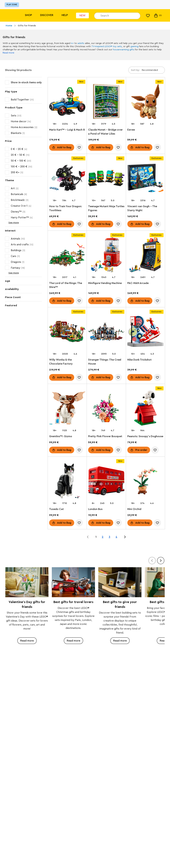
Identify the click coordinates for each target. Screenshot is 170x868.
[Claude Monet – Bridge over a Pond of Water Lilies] (106, 102)
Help (65, 15)
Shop (28, 15)
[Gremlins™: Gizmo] (67, 409)
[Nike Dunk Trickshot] (145, 332)
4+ (72, 43)
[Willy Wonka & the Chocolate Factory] (67, 332)
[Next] (161, 561)
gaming (134, 46)
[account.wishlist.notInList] (79, 147)
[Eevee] (145, 102)
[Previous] (152, 561)
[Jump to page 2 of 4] (125, 537)
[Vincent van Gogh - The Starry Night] (145, 179)
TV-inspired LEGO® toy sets (107, 46)
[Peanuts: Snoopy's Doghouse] (145, 409)
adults (81, 43)
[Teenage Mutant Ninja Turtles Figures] (106, 179)
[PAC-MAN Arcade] (145, 255)
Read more (8, 53)
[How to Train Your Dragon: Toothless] (67, 179)
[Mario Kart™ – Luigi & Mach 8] (67, 102)
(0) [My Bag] (158, 15)
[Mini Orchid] (145, 481)
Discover (47, 15)
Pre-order (141, 450)
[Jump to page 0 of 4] (88, 537)
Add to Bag (64, 147)
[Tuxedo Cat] (67, 481)
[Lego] (10, 15)
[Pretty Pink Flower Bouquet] (106, 409)
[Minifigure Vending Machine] (106, 255)
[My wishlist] (148, 15)
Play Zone (12, 4)
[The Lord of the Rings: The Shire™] (67, 255)
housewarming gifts (124, 50)
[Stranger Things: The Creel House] (106, 332)
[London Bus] (106, 481)
